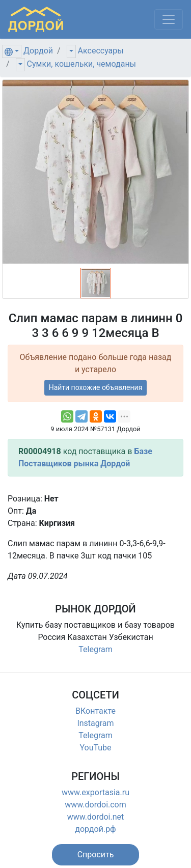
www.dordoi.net (96, 817)
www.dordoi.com (95, 805)
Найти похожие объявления (96, 387)
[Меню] (169, 19)
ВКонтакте (95, 711)
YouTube (95, 748)
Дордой (38, 51)
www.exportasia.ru (95, 792)
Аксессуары (101, 51)
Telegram (95, 649)
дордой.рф (95, 829)
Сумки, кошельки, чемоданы (81, 64)
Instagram (95, 723)
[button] (96, 855)
